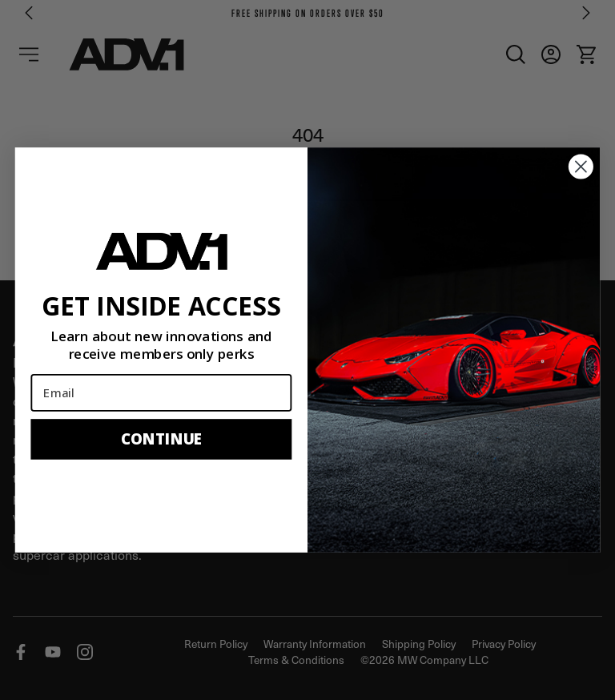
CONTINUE (161, 439)
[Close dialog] (581, 167)
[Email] (161, 393)
